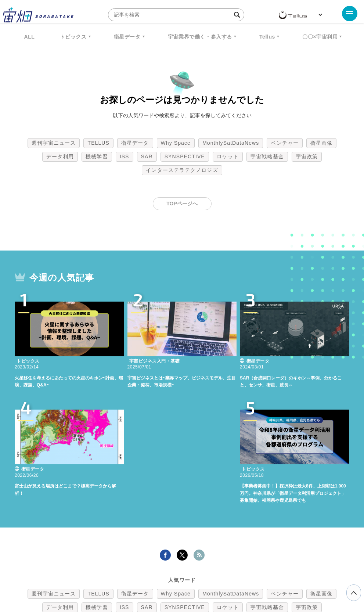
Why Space (176, 143)
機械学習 (97, 156)
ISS (125, 156)
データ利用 (60, 156)
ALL (30, 37)
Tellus (267, 37)
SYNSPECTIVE (185, 156)
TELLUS (98, 143)
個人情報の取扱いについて (160, 573)
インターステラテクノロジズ (182, 170)
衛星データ (127, 37)
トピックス (73, 37)
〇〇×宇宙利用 (320, 37)
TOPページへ (182, 204)
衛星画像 (321, 143)
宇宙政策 (307, 156)
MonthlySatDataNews (231, 143)
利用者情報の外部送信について (221, 573)
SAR (147, 156)
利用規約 (121, 573)
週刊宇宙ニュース (54, 143)
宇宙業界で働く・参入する (200, 37)
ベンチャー (285, 143)
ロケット (228, 156)
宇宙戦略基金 (267, 156)
